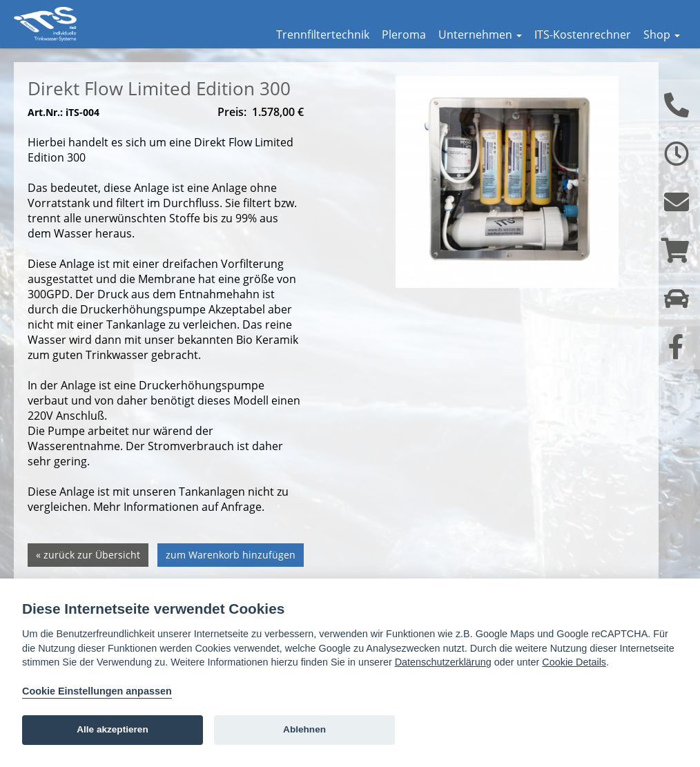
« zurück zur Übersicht (88, 575)
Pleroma (404, 35)
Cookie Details (574, 662)
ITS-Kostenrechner (583, 35)
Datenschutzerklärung (443, 662)
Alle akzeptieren (113, 729)
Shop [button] (662, 35)
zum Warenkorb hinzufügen (231, 575)
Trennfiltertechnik (323, 35)
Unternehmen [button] (480, 35)
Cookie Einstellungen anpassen (97, 691)
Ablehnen (304, 729)
